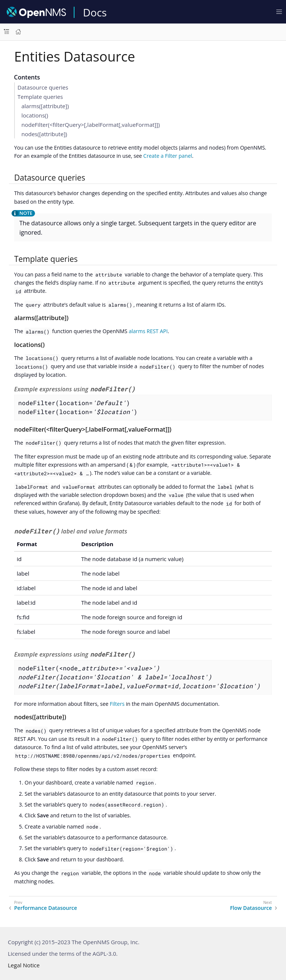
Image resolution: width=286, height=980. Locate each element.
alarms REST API (148, 331)
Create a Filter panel (168, 156)
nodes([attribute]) (45, 134)
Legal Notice (24, 965)
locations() (35, 115)
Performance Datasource (46, 908)
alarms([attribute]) (45, 106)
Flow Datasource (251, 908)
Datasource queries (43, 87)
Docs (95, 12)
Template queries (40, 97)
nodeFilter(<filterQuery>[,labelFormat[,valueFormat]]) (91, 125)
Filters (117, 704)
